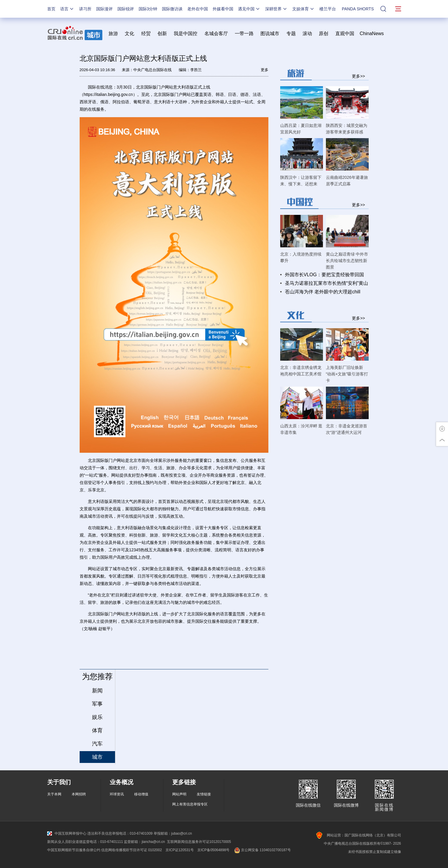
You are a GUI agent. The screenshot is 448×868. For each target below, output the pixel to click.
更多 (265, 70)
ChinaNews (372, 33)
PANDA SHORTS (358, 9)
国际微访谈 (172, 9)
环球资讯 (117, 794)
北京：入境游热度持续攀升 (301, 257)
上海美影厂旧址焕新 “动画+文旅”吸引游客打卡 (347, 374)
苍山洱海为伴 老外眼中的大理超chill (323, 292)
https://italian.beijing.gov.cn (108, 94)
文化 (129, 33)
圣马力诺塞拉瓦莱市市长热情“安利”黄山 (327, 283)
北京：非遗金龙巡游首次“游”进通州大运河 (347, 429)
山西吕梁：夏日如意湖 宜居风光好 (301, 129)
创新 (162, 33)
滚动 (307, 33)
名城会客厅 (216, 33)
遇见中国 (249, 9)
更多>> (358, 76)
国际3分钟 (148, 9)
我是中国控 (186, 33)
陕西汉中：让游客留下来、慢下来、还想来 (301, 181)
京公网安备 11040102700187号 (262, 850)
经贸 (148, 33)
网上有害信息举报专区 (190, 804)
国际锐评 (126, 9)
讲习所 (85, 9)
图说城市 (270, 33)
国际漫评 (104, 9)
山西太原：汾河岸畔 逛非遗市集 (301, 429)
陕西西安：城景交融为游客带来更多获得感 (347, 129)
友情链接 (204, 794)
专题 (291, 33)
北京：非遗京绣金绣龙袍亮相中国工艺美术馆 (301, 371)
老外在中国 (198, 9)
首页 (51, 9)
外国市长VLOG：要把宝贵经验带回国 (324, 275)
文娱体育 (303, 9)
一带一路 (244, 33)
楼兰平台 (328, 9)
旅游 (113, 33)
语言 (67, 9)
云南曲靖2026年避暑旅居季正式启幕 (347, 181)
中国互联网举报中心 (67, 833)
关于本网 (54, 794)
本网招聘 (79, 794)
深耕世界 (276, 9)
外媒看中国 (223, 9)
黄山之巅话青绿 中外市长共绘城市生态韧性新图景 (347, 261)
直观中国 (345, 33)
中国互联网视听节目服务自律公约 (74, 850)
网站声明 (179, 794)
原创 (324, 33)
